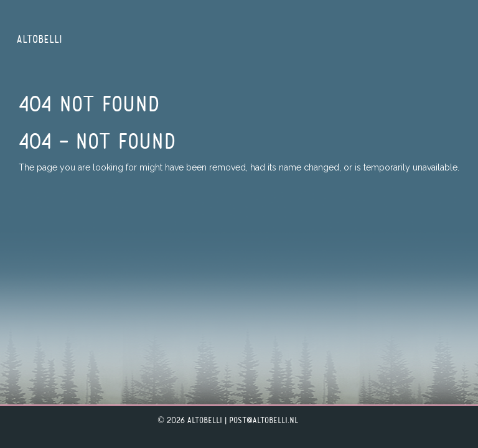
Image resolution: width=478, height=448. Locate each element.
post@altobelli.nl (264, 421)
